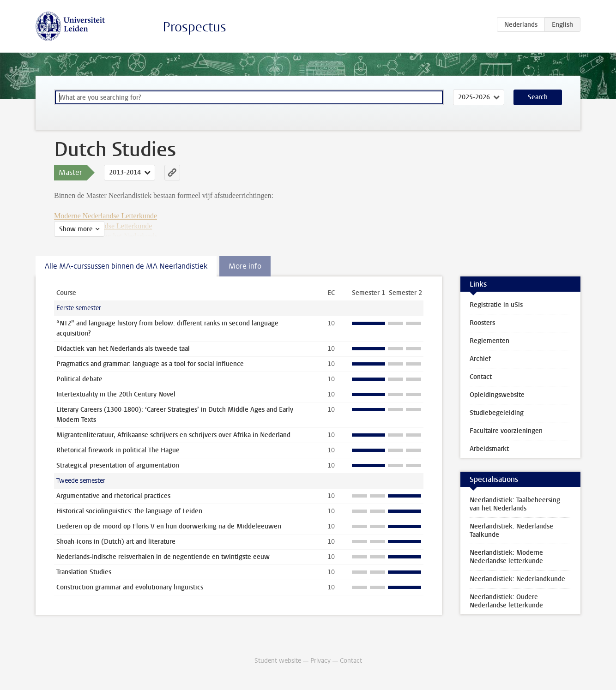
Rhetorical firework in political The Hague (118, 450)
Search (538, 97)
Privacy (320, 661)
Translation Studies (84, 572)
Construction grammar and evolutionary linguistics (130, 587)
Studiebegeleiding (497, 413)
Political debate (79, 379)
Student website (278, 661)
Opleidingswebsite (497, 395)
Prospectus (194, 27)
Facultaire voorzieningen (506, 431)
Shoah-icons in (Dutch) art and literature (116, 542)
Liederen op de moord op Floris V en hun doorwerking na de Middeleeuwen (169, 526)
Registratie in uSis (496, 305)
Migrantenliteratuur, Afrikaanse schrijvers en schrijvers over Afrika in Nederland (173, 435)
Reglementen (489, 341)
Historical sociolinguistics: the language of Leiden (129, 511)
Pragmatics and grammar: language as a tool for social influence (150, 364)
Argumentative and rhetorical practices (113, 496)
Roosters (482, 323)
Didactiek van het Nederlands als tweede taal (123, 349)
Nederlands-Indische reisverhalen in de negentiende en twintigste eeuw (163, 557)
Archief (480, 359)
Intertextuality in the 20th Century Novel (116, 394)
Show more (76, 229)
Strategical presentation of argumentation (118, 465)
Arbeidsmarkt (489, 449)
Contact (481, 377)
